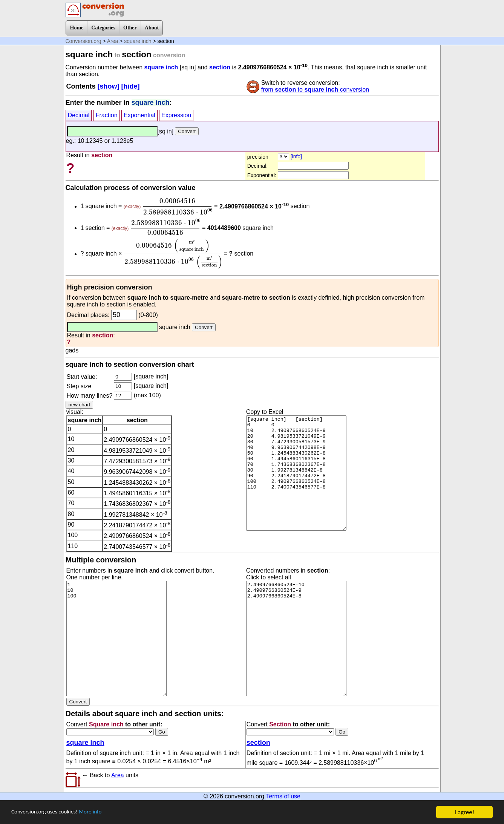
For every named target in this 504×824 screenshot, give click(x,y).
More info (101, 813)
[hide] (131, 86)
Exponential (139, 115)
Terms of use (283, 796)
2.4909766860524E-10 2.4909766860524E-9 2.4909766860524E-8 (296, 639)
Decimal (79, 115)
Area (113, 41)
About (152, 28)
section (220, 67)
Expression (176, 115)
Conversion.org (83, 41)
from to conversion (315, 90)
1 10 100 (116, 639)
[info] (296, 156)
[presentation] (178, 207)
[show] (109, 86)
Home (77, 28)
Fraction (107, 115)
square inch (138, 41)
